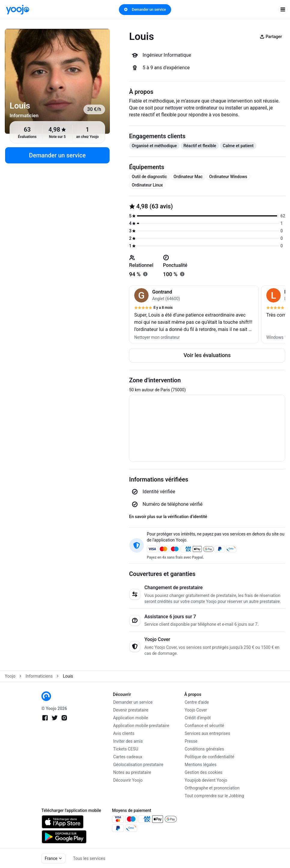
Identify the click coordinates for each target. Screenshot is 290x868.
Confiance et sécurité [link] (204, 726)
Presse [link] (191, 741)
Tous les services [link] (89, 858)
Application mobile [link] (131, 718)
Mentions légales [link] (201, 765)
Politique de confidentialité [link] (209, 757)
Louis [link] (68, 676)
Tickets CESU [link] (126, 749)
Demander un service (145, 10)
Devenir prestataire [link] (131, 710)
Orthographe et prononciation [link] (212, 788)
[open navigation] (283, 10)
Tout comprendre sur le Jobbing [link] (214, 796)
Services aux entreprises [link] (207, 733)
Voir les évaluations (207, 355)
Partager (271, 37)
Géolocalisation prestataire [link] (138, 765)
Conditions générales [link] (204, 749)
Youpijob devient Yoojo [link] (206, 780)
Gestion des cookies (204, 772)
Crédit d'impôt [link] (198, 718)
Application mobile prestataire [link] (141, 726)
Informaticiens (39, 676)
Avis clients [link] (124, 733)
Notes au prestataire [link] (132, 772)
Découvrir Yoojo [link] (128, 780)
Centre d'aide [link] (197, 702)
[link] (18, 10)
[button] (194, 314)
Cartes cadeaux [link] (128, 757)
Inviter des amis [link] (128, 741)
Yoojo (10, 676)
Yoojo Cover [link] (196, 710)
